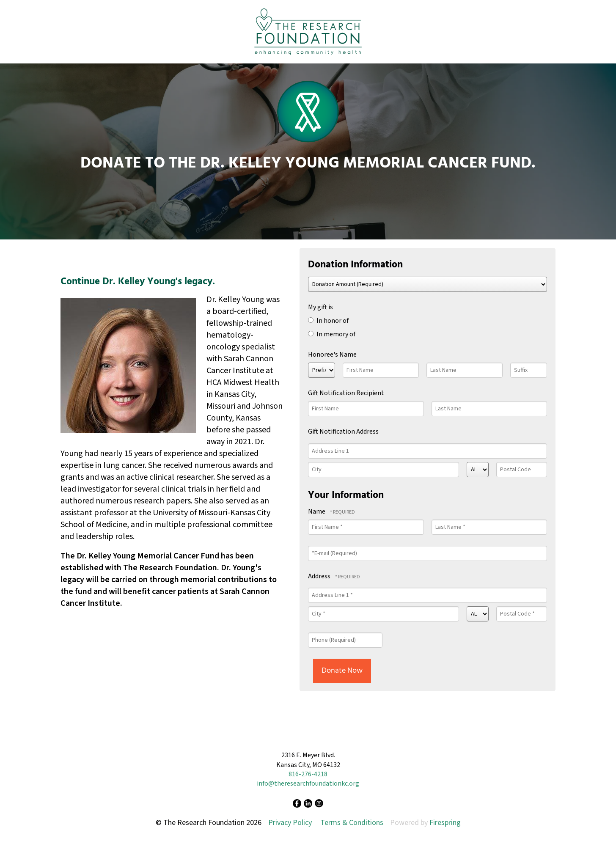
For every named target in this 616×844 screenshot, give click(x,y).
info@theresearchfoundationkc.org (308, 784)
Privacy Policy (290, 823)
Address (320, 576)
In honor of (328, 321)
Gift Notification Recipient (346, 393)
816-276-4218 (308, 774)
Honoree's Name (332, 355)
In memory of (332, 334)
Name (317, 511)
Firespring (445, 823)
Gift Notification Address (343, 432)
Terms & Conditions (352, 823)
